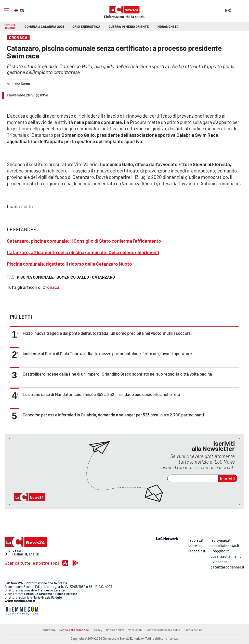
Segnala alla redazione (74, 630)
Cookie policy (115, 630)
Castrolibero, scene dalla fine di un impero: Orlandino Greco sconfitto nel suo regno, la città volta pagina (117, 374)
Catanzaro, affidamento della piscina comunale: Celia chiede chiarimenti (83, 252)
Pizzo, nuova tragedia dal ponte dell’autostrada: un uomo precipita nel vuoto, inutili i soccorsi (107, 333)
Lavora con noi (194, 630)
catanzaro (103, 277)
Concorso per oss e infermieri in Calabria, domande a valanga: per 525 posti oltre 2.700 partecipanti (113, 415)
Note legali (135, 630)
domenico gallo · (74, 277)
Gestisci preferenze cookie (163, 630)
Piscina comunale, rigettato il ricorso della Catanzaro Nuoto (69, 264)
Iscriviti (228, 478)
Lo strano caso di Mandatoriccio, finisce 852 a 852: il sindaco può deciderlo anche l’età (101, 394)
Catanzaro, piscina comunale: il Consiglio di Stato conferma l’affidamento (84, 241)
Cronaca (51, 287)
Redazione (49, 630)
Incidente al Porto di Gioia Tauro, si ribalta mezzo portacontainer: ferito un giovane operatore (107, 353)
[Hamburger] (6, 10)
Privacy (97, 630)
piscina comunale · (36, 277)
